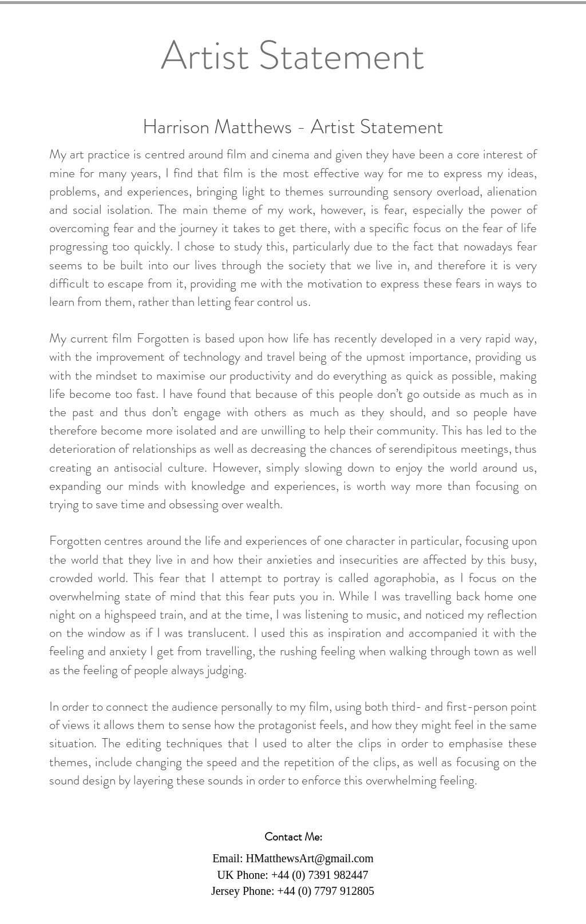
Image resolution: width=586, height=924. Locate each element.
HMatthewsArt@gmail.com (309, 858)
